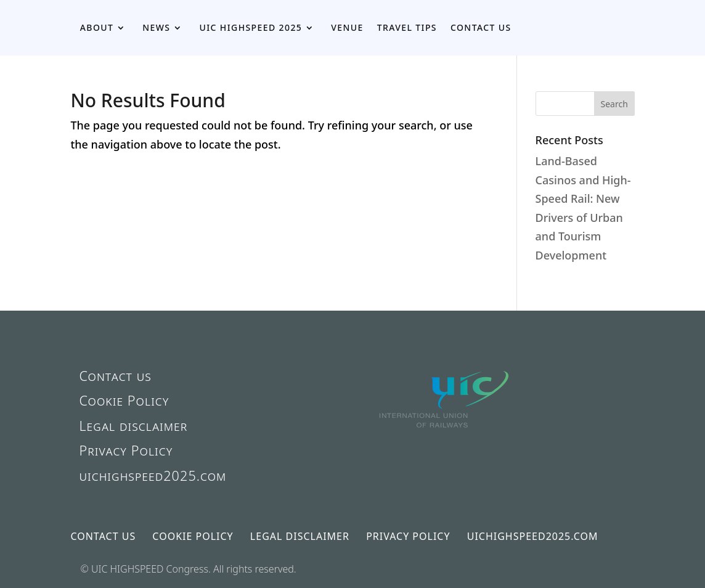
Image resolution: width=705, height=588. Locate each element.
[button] (614, 104)
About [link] (97, 27)
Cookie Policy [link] (124, 400)
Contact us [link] (481, 27)
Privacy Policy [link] (126, 450)
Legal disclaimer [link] (133, 426)
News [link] (156, 27)
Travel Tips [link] (407, 27)
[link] (445, 449)
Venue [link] (347, 27)
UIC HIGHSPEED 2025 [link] (251, 27)
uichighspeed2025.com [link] (153, 476)
